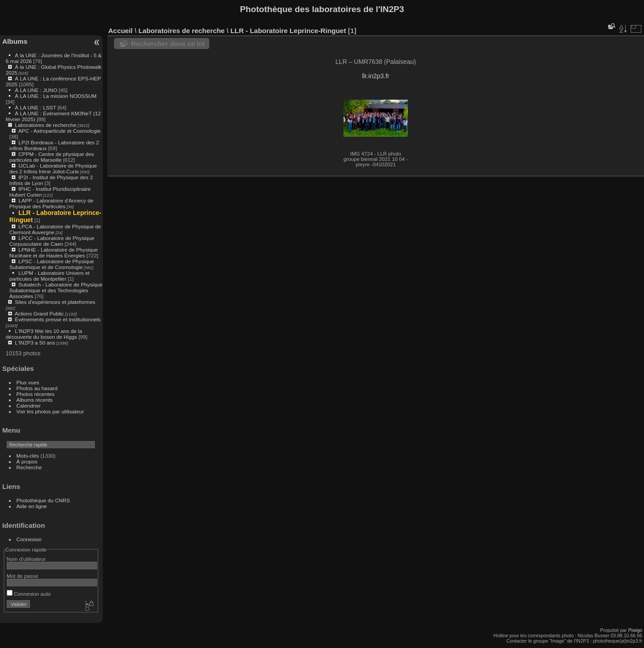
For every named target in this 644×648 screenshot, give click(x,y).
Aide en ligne (32, 506)
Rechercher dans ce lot (168, 44)
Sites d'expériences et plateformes (55, 302)
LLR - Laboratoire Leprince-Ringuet (288, 31)
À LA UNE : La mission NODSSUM (55, 96)
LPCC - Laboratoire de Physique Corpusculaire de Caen (52, 241)
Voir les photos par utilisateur (50, 411)
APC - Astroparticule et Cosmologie (59, 131)
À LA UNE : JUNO (37, 90)
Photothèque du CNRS (43, 500)
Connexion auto (29, 594)
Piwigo (635, 630)
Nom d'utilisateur (26, 559)
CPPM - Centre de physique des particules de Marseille (52, 157)
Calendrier (29, 406)
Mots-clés (28, 456)
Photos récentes (36, 394)
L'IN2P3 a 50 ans (35, 343)
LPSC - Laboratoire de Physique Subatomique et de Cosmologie (52, 264)
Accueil (121, 31)
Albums (15, 41)
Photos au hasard (37, 388)
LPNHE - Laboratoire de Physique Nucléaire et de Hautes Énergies (54, 252)
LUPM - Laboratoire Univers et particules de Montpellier (49, 276)
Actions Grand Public (39, 313)
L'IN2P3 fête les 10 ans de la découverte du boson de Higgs (44, 334)
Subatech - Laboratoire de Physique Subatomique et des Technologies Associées (56, 290)
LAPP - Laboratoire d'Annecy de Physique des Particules (51, 203)
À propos (27, 461)
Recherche (29, 467)
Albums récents (35, 400)
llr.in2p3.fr (375, 76)
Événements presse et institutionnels (58, 319)
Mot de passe (23, 576)
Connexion (29, 539)
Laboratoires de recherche (45, 125)
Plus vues (28, 382)
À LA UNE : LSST (35, 107)
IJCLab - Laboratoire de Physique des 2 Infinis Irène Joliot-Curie (53, 168)
